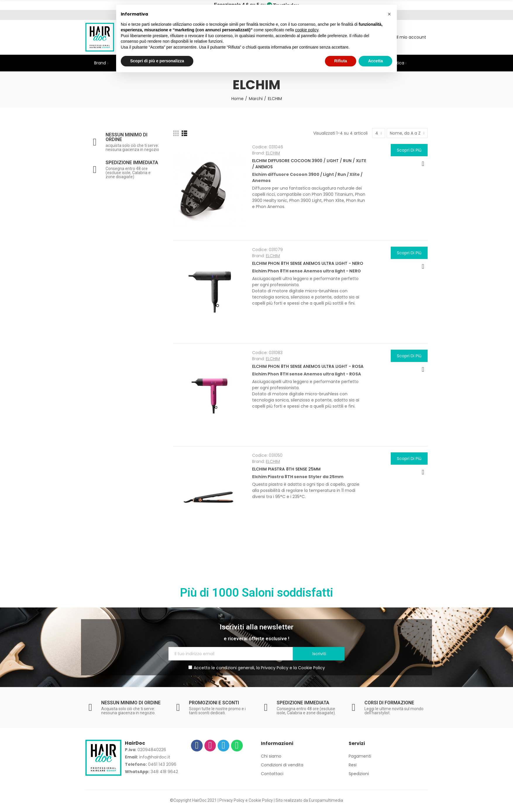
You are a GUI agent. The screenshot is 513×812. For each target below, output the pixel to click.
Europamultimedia (326, 800)
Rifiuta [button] (341, 61)
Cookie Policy (311, 668)
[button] (389, 14)
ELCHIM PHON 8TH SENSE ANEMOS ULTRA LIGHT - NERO (308, 263)
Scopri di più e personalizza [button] (157, 61)
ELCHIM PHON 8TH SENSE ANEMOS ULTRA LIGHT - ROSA (308, 366)
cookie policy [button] (307, 30)
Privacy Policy (275, 668)
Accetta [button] (375, 61)
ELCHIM (273, 153)
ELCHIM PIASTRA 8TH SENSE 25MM (286, 469)
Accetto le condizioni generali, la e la (257, 668)
